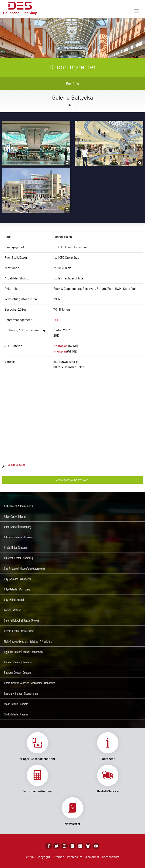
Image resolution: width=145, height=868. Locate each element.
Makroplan (60, 346)
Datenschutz (111, 857)
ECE (56, 320)
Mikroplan (60, 351)
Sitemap (58, 857)
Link (37, 746)
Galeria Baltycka (14, 465)
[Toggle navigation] (136, 11)
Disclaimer (92, 857)
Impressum (75, 857)
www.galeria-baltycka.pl (72, 480)
